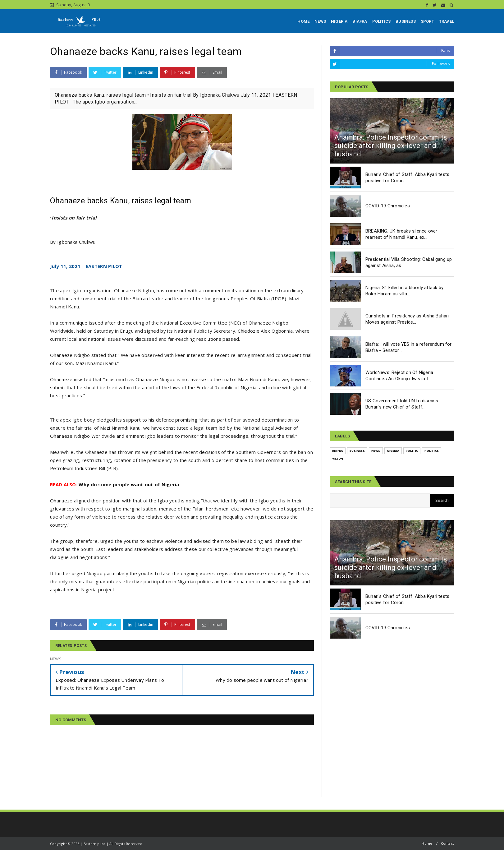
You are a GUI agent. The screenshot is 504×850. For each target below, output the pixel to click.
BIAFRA (360, 21)
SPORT (427, 21)
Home (427, 843)
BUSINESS (406, 21)
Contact (447, 843)
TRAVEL (447, 21)
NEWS (320, 21)
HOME (303, 21)
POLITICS (382, 21)
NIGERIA (339, 21)
